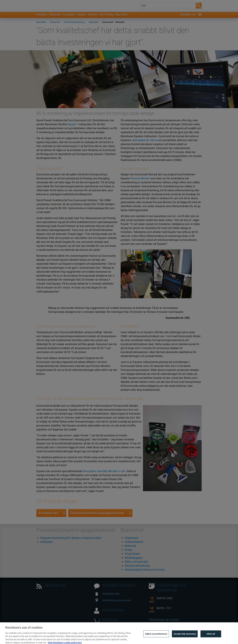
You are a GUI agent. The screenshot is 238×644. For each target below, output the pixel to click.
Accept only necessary (185, 640)
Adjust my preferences (156, 640)
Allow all (211, 640)
